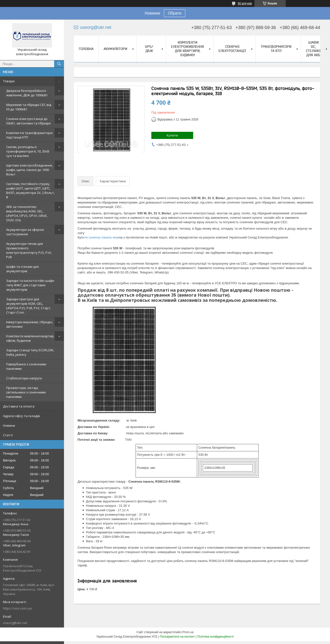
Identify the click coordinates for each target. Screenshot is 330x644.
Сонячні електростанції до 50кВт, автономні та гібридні (28, 121)
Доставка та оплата (19, 406)
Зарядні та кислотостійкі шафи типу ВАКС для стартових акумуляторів (30, 285)
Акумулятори (115, 49)
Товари (9, 81)
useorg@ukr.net (15, 623)
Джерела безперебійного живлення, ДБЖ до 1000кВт (27, 93)
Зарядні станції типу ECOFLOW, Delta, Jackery (30, 352)
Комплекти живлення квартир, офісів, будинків (30, 338)
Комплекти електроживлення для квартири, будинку (188, 49)
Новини (9, 425)
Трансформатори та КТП (276, 49)
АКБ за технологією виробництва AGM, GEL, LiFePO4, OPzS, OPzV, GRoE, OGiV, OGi (27, 213)
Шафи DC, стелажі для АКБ (313, 49)
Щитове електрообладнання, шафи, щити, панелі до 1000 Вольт (29, 170)
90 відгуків (245, 3)
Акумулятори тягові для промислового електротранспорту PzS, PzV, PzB (29, 250)
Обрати (175, 13)
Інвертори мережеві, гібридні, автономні (30, 324)
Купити (172, 135)
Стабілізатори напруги (24, 378)
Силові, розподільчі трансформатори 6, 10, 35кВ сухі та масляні (28, 151)
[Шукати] (59, 64)
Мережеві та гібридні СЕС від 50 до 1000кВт (29, 107)
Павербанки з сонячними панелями (26, 366)
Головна (86, 49)
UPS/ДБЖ (149, 49)
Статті (8, 435)
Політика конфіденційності (216, 637)
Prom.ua (188, 632)
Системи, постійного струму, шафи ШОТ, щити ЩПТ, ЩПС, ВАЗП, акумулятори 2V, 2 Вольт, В (30, 190)
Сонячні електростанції (232, 49)
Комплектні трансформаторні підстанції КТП (29, 135)
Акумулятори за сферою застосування (25, 232)
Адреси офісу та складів (21, 416)
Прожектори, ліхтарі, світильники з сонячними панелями (26, 392)
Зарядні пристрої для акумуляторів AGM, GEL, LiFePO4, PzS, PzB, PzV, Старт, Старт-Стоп (29, 306)
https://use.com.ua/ (18, 608)
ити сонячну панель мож (101, 237)
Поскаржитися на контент (177, 637)
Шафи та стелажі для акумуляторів (22, 269)
